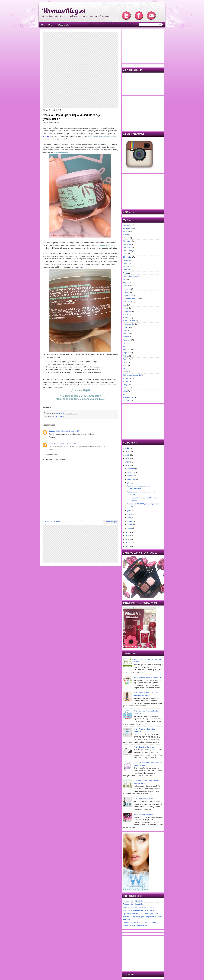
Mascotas (127, 318)
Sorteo (126, 372)
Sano (125, 365)
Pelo (125, 343)
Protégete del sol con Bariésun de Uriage (138, 907)
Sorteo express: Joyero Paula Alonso (147, 677)
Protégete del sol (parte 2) (133, 904)
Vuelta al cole (128, 397)
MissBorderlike (129, 324)
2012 (128, 543)
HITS (125, 279)
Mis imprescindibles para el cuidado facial (139, 910)
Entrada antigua (111, 522)
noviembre (132, 472)
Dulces (126, 263)
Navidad (126, 330)
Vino (125, 394)
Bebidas (126, 238)
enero (130, 528)
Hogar (125, 283)
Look (125, 305)
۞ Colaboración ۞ (63, 25)
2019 (128, 455)
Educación (127, 267)
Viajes (125, 391)
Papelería (127, 340)
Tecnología (127, 378)
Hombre (126, 286)
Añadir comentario (51, 455)
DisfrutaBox (127, 257)
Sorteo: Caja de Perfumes (143, 814)
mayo (130, 514)
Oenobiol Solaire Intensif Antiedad (136, 926)
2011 (128, 546)
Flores (125, 273)
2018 (128, 459)
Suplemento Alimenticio (132, 375)
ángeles (52, 431)
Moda (125, 327)
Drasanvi (126, 260)
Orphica (126, 337)
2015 (128, 532)
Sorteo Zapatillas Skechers (144, 747)
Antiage (126, 231)
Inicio (82, 520)
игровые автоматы (59, 1)
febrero (130, 525)
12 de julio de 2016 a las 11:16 (67, 431)
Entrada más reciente (52, 521)
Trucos (126, 381)
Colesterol (127, 244)
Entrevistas (127, 270)
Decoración (127, 251)
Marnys (126, 314)
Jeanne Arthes (128, 295)
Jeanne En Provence (131, 299)
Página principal (47, 25)
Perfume (126, 346)
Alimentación (128, 228)
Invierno (126, 292)
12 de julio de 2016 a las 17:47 (66, 444)
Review (62, 416)
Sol (124, 369)
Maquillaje (127, 311)
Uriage (126, 385)
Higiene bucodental (130, 276)
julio (129, 483)
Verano (126, 388)
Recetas (126, 350)
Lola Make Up (128, 302)
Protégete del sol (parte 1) (133, 901)
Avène (125, 235)
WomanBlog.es (64, 10)
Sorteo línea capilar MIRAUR (144, 799)
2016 (128, 465)
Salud (125, 362)
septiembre (132, 479)
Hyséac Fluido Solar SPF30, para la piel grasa (140, 914)
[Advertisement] (80, 51)
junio (130, 511)
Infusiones (127, 289)
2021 (128, 448)
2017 (128, 462)
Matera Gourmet (129, 321)
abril (129, 518)
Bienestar (127, 241)
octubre (131, 476)
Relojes (126, 356)
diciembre (131, 469)
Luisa (51, 444)
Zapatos (126, 401)
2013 (128, 539)
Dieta (125, 254)
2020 (128, 452)
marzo (130, 521)
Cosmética (56, 416)
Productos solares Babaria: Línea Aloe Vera (139, 923)
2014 (128, 536)
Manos (126, 308)
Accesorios (127, 225)
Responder (53, 437)
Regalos (126, 353)
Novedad (126, 334)
